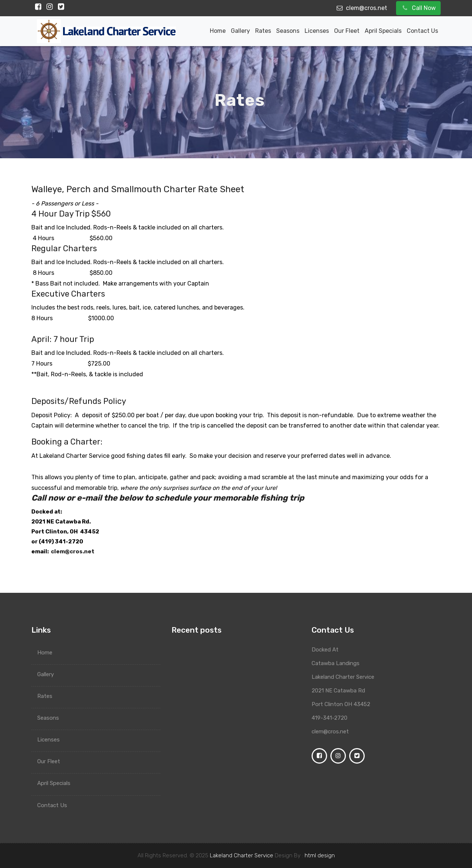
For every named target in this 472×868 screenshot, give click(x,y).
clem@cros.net (73, 552)
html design (320, 855)
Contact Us (422, 31)
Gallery (240, 31)
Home (218, 31)
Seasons (288, 31)
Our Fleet (347, 31)
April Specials (383, 31)
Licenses (317, 31)
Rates (263, 31)
